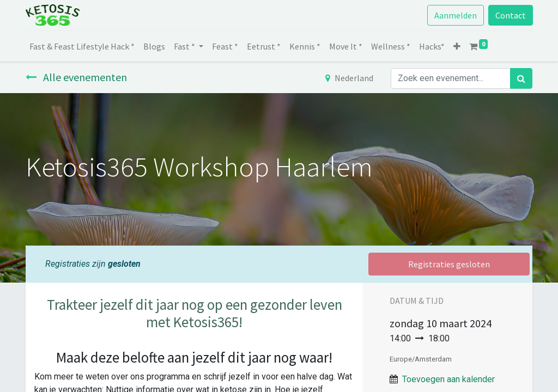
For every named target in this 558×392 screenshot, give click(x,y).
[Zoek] (521, 78)
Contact (510, 15)
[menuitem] (83, 46)
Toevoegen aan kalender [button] (448, 379)
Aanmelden (455, 15)
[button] (457, 46)
